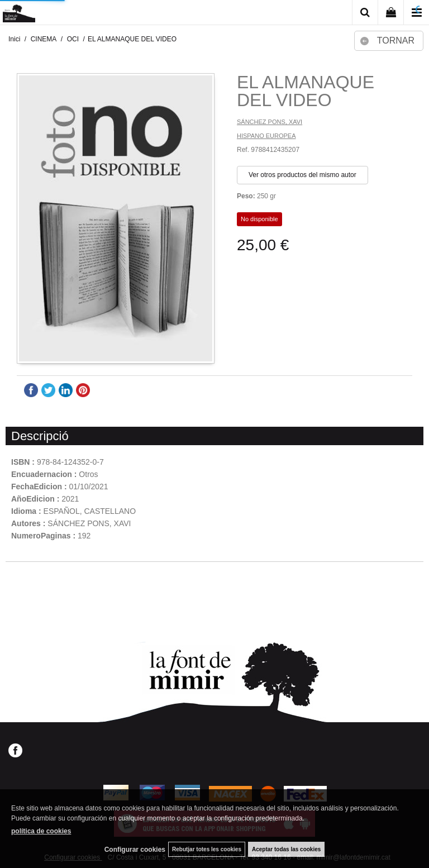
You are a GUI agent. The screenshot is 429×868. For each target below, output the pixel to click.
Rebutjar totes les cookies (207, 849)
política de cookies (41, 831)
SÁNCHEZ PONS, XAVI (270, 122)
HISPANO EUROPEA (266, 136)
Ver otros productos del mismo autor (302, 175)
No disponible (259, 219)
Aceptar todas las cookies (286, 849)
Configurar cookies (135, 850)
